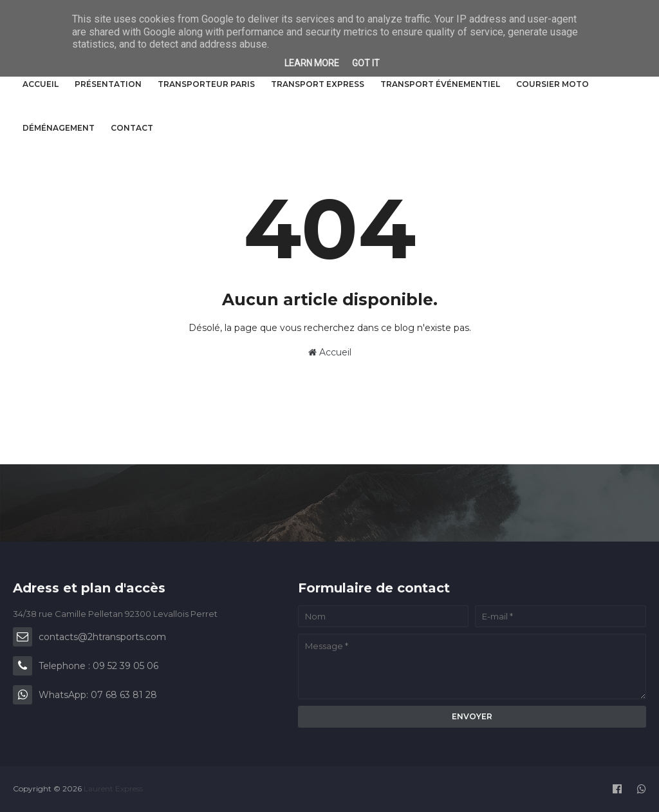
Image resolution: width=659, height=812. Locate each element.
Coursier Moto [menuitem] (552, 84)
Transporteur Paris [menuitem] (206, 84)
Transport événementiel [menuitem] (440, 84)
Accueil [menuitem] (41, 84)
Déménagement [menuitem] (59, 128)
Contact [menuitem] (132, 128)
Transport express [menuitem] (318, 84)
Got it (366, 63)
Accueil (330, 352)
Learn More (312, 63)
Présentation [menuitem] (108, 84)
